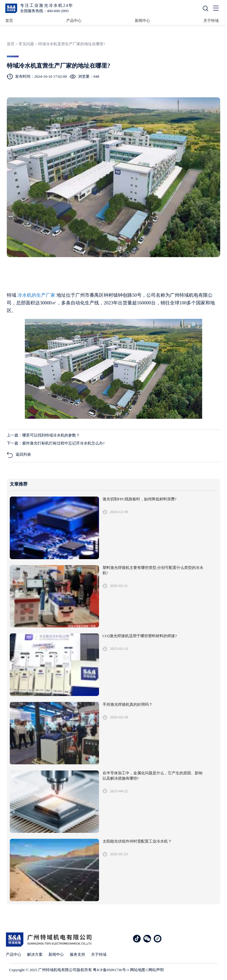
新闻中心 (142, 21)
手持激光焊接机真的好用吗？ (128, 705)
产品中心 (74, 21)
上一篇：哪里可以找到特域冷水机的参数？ (43, 435)
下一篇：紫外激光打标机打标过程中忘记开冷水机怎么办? (56, 443)
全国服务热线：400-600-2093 (44, 11)
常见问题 (26, 44)
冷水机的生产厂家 (37, 295)
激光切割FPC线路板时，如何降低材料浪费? (140, 499)
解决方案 (35, 954)
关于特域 (211, 21)
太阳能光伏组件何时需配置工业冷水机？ (137, 841)
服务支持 (77, 954)
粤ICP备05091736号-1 (111, 970)
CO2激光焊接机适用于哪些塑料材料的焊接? (140, 636)
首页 (9, 21)
